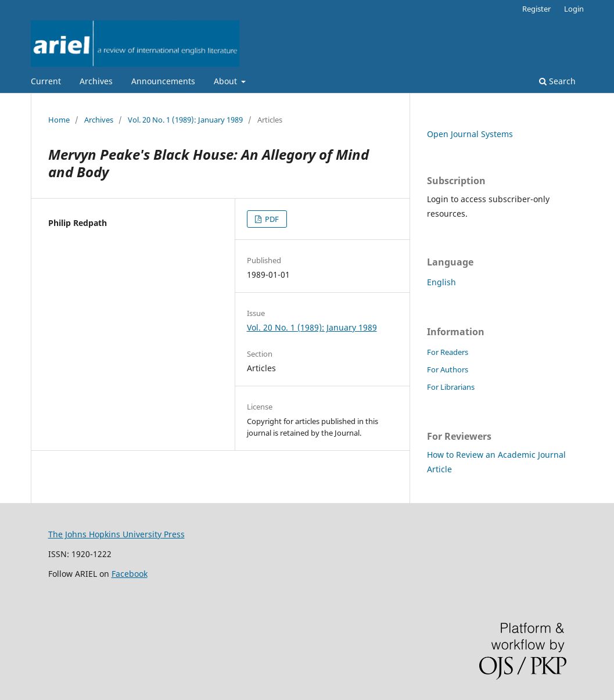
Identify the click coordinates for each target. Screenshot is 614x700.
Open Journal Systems (470, 134)
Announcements (163, 81)
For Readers (448, 352)
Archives (96, 81)
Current (46, 81)
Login (574, 9)
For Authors (448, 369)
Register (536, 9)
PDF (271, 219)
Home (59, 120)
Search (557, 81)
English (441, 282)
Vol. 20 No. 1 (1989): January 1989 (185, 120)
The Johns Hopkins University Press (116, 534)
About (227, 81)
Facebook (130, 574)
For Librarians (451, 387)
